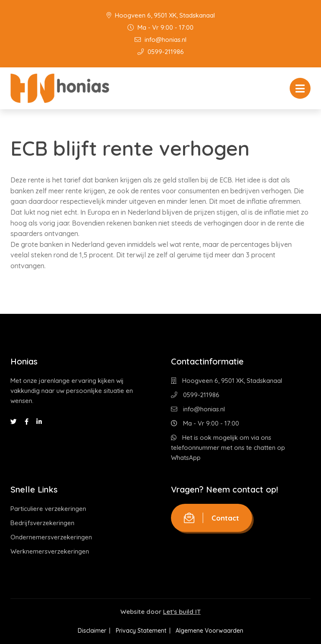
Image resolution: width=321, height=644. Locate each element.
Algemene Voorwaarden (214, 631)
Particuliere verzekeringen (48, 509)
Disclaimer (87, 631)
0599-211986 (161, 52)
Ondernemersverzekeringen (51, 537)
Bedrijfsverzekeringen (42, 523)
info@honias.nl (160, 40)
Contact (211, 518)
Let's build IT (182, 612)
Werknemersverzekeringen (50, 551)
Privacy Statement (141, 631)
